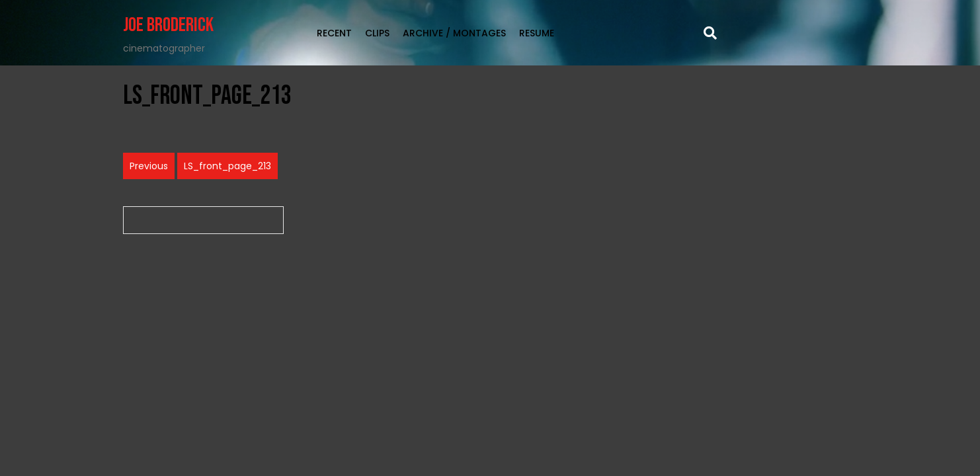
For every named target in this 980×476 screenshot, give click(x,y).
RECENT (334, 33)
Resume (537, 33)
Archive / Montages (454, 33)
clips (377, 33)
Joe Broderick (168, 25)
